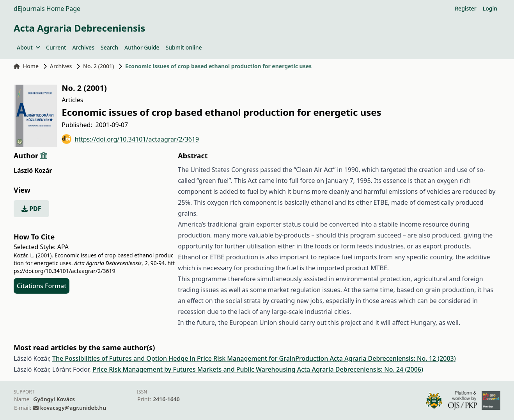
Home (26, 66)
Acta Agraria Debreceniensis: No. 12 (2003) (393, 358)
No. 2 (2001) (98, 66)
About (28, 47)
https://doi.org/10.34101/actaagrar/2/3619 (130, 139)
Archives (83, 47)
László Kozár (33, 170)
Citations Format (42, 286)
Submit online (184, 47)
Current (56, 47)
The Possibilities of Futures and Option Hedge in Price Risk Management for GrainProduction (191, 358)
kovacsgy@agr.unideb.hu (73, 408)
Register (465, 8)
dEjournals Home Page (47, 9)
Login (490, 8)
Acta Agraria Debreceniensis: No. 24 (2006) (360, 369)
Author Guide (142, 47)
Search (109, 47)
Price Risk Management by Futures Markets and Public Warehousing (195, 369)
